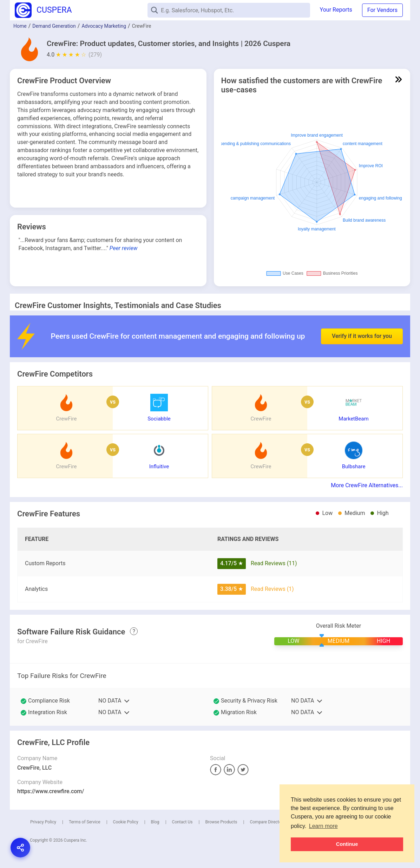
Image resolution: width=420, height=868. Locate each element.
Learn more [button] (323, 826)
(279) (95, 55)
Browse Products (221, 822)
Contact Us (182, 822)
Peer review (124, 248)
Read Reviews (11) (274, 563)
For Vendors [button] (382, 10)
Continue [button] (347, 844)
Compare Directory (267, 822)
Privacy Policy (43, 822)
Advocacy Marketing (104, 26)
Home (20, 26)
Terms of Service (85, 822)
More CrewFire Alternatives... (367, 485)
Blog (155, 822)
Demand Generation (54, 26)
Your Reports (336, 10)
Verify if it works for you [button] (362, 321)
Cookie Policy (126, 822)
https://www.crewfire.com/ (51, 791)
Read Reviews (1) (272, 589)
